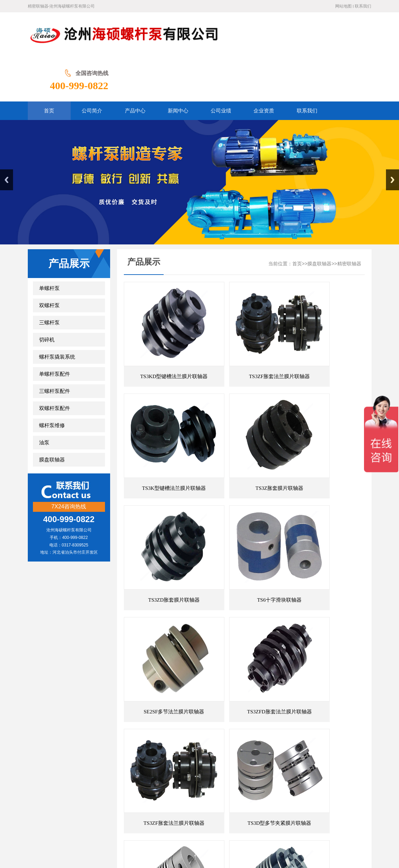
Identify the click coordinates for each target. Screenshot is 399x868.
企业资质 (224, 795)
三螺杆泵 (49, 278)
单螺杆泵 (49, 244)
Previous (7, 135)
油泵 (44, 398)
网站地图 (343, 6)
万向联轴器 (69, 761)
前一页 (252, 710)
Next (392, 135)
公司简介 (122, 795)
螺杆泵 (213, 771)
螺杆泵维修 (52, 381)
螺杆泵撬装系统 (57, 312)
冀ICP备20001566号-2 (257, 837)
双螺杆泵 (49, 261)
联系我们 (363, 6)
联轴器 (92, 761)
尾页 (279, 710)
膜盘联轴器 (52, 415)
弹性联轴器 (172, 761)
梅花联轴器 (143, 761)
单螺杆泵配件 (55, 329)
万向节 (195, 761)
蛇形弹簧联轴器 (185, 771)
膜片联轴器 (115, 761)
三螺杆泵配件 (55, 347)
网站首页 (96, 795)
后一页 (268, 710)
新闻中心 (173, 795)
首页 (297, 219)
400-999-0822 (342, 40)
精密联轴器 (349, 219)
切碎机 (47, 295)
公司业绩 (199, 795)
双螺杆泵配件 (55, 364)
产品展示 (148, 795)
